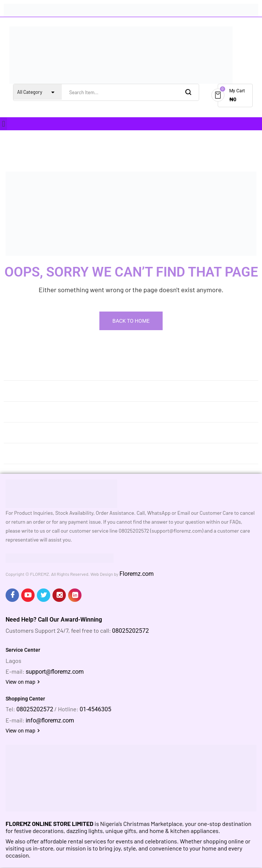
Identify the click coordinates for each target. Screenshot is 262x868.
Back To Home (131, 321)
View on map (23, 682)
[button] (4, 124)
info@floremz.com (50, 720)
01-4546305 (95, 709)
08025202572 (130, 631)
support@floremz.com (55, 672)
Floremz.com (137, 574)
